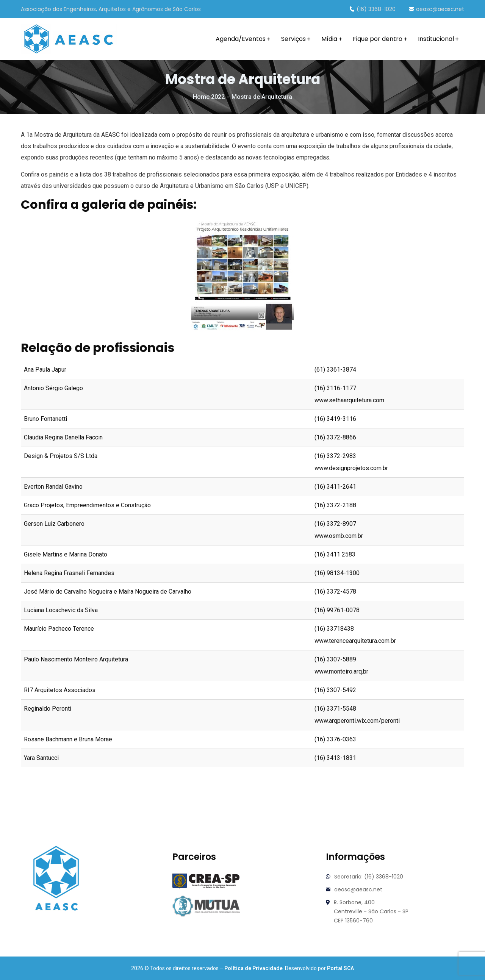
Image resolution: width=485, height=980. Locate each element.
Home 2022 (209, 97)
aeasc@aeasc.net (436, 9)
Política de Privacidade (253, 968)
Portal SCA (340, 968)
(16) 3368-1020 (372, 9)
